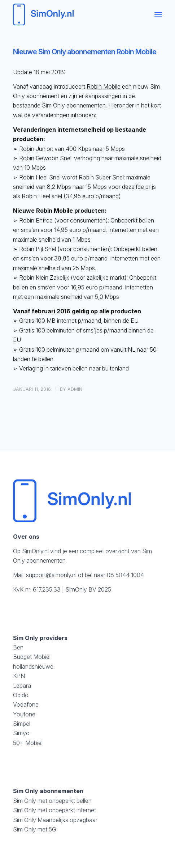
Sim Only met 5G (35, 829)
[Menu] (158, 14)
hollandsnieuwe (33, 666)
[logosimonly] (73, 14)
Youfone (24, 714)
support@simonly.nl (51, 575)
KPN (19, 676)
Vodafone (26, 704)
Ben (18, 647)
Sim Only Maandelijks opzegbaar (55, 820)
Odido (21, 695)
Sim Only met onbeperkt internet (54, 810)
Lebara (22, 686)
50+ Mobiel (28, 743)
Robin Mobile (104, 86)
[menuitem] (158, 14)
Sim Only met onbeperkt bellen (52, 801)
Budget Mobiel (32, 657)
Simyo (21, 733)
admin (75, 389)
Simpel (22, 724)
